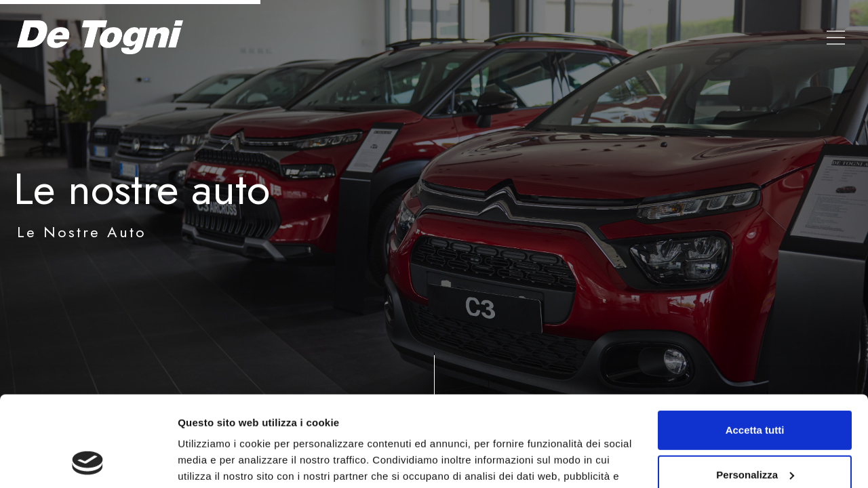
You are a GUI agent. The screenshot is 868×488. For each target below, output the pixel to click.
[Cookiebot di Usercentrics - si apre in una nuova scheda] (88, 462)
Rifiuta (755, 434)
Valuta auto (679, 37)
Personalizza (755, 389)
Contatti (754, 37)
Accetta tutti (755, 345)
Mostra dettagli (214, 461)
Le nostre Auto (586, 37)
